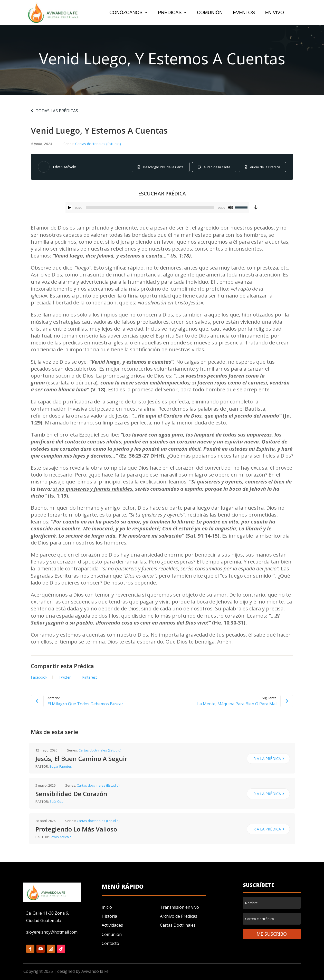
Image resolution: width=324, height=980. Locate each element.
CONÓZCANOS (126, 13)
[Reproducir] (70, 207)
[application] (157, 207)
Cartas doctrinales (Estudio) (98, 144)
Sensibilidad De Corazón (71, 794)
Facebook (39, 677)
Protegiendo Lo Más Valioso (76, 829)
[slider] (150, 207)
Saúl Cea (56, 801)
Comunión (112, 934)
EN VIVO (275, 13)
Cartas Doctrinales (178, 925)
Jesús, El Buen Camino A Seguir (81, 759)
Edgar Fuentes (61, 766)
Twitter (65, 677)
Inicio (107, 907)
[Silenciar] (231, 207)
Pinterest (90, 677)
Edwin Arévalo (65, 167)
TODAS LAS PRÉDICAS (54, 111)
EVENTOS (244, 13)
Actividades (112, 925)
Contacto (110, 943)
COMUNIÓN (210, 13)
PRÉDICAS (170, 13)
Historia (109, 916)
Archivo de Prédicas (179, 916)
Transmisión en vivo (179, 907)
